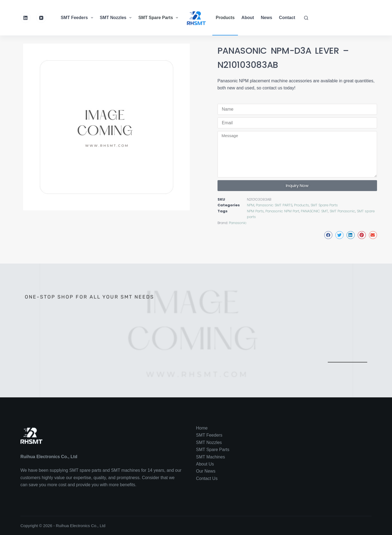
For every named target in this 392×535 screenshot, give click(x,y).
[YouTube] (41, 18)
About (248, 18)
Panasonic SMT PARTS (274, 205)
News (267, 18)
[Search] (306, 18)
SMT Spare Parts (159, 18)
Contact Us (207, 478)
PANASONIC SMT (314, 211)
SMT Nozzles (116, 18)
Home (202, 428)
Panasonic (238, 223)
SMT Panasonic (342, 211)
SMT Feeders (78, 18)
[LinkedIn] (26, 18)
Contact (287, 18)
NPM (251, 205)
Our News (206, 471)
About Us (205, 464)
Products (225, 18)
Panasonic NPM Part (282, 211)
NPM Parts (255, 211)
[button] (328, 235)
